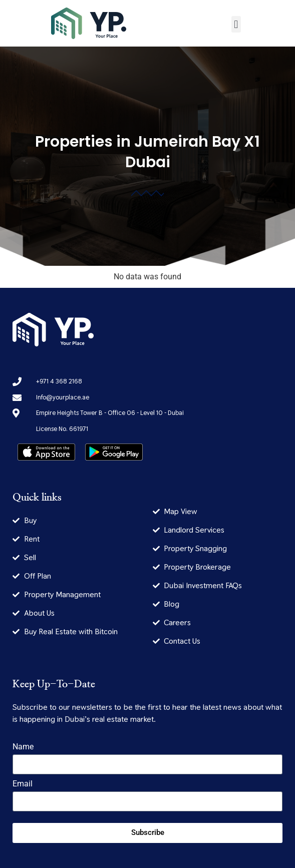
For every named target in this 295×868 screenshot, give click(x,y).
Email (23, 784)
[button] (236, 24)
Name (23, 747)
